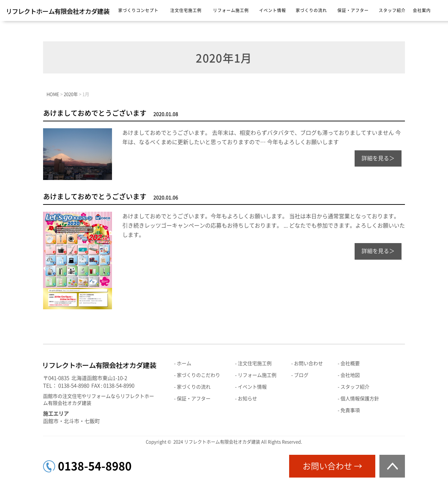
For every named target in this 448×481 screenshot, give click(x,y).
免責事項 (350, 410)
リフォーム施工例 (231, 10)
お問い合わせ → (332, 466)
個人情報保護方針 (360, 399)
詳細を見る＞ (378, 158)
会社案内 (422, 10)
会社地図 (350, 375)
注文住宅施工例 (186, 10)
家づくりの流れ (311, 10)
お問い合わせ (308, 363)
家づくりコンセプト (138, 10)
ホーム (184, 363)
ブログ (301, 375)
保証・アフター (353, 10)
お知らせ (247, 399)
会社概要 (350, 363)
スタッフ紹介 (392, 10)
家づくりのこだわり (198, 375)
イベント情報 (273, 10)
